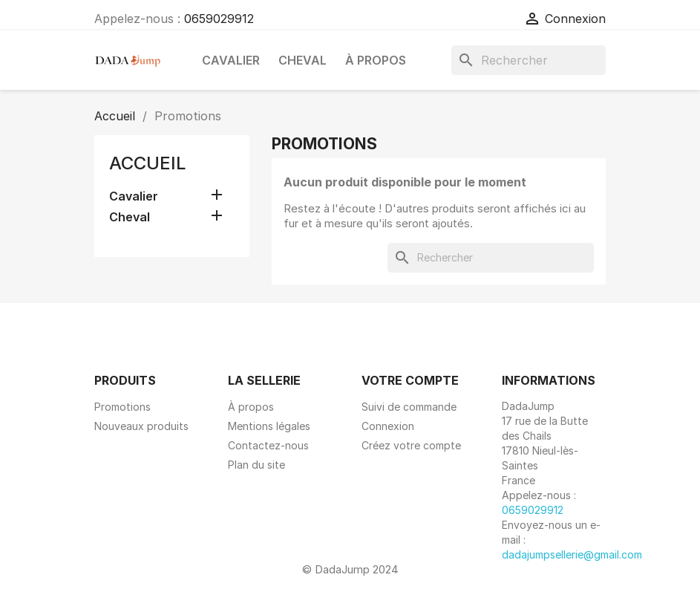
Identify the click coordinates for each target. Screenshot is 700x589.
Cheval (302, 60)
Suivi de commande (409, 407)
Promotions (122, 407)
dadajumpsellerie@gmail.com (572, 554)
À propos (376, 60)
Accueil (148, 163)
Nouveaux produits (141, 426)
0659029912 (219, 19)
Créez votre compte (411, 445)
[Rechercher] (529, 60)
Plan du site (256, 465)
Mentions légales (269, 426)
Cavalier (231, 60)
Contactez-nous (268, 445)
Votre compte (410, 380)
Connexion (388, 426)
